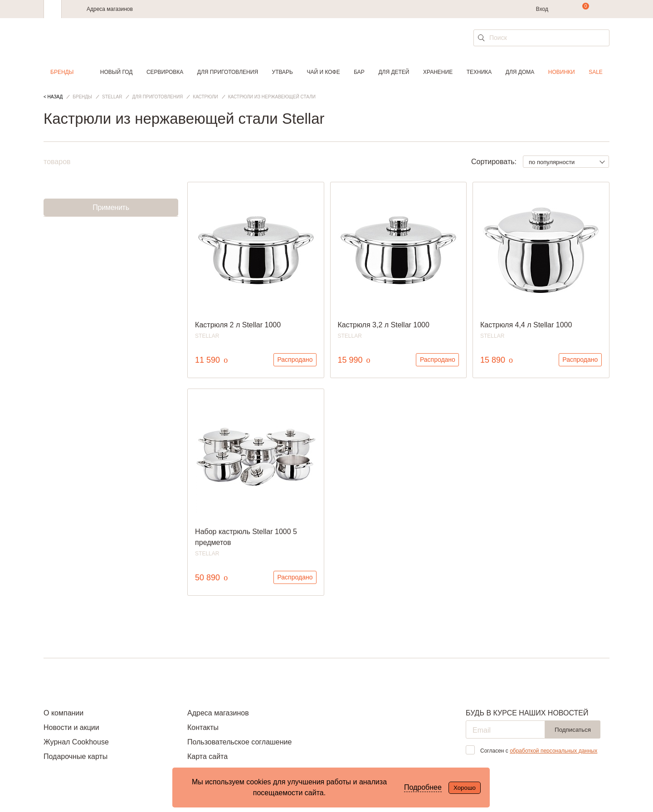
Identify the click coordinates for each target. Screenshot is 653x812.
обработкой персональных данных (553, 751)
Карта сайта (207, 756)
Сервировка (165, 72)
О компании (63, 713)
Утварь (283, 72)
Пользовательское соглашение (239, 742)
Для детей (394, 72)
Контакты (203, 727)
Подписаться (573, 730)
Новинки (562, 72)
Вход (542, 9)
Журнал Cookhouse (76, 742)
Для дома (520, 72)
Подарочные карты (76, 756)
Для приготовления (228, 72)
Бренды (62, 72)
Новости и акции (71, 727)
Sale (596, 72)
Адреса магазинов (110, 9)
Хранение (438, 72)
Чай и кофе (324, 72)
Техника (479, 72)
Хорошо (465, 788)
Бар (359, 72)
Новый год (117, 72)
